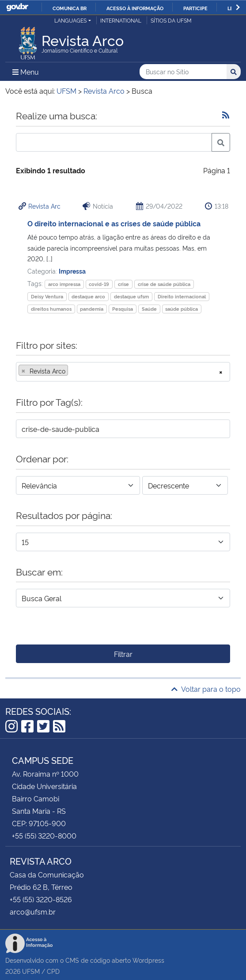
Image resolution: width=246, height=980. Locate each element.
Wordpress (148, 960)
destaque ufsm (131, 296)
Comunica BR (70, 8)
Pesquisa (123, 309)
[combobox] (123, 372)
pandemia (92, 309)
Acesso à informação (135, 8)
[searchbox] (73, 371)
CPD (53, 971)
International (121, 20)
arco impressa (64, 284)
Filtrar (123, 654)
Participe (195, 8)
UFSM (31, 971)
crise (123, 284)
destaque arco (88, 296)
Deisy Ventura (47, 296)
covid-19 (99, 284)
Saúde (149, 309)
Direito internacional (182, 296)
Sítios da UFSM (171, 20)
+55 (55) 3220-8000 (44, 835)
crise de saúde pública (164, 284)
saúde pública (182, 309)
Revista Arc (44, 206)
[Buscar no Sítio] (183, 72)
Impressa (72, 271)
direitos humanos (51, 309)
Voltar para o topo (206, 689)
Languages (70, 20)
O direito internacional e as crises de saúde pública (114, 223)
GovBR (17, 7)
